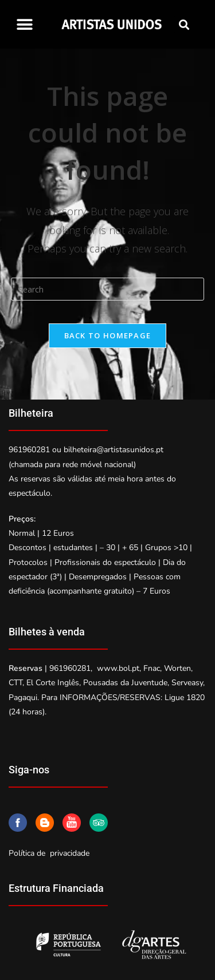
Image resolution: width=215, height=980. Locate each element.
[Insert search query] (108, 289)
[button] (24, 24)
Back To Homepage (108, 335)
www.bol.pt (118, 668)
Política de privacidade (49, 853)
